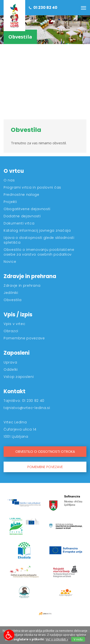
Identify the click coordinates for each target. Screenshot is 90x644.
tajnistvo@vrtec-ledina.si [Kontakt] (27, 408)
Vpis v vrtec (14, 324)
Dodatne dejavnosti (22, 216)
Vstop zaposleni (19, 377)
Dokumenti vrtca (19, 223)
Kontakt (15, 391)
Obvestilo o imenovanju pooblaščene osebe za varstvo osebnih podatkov (39, 252)
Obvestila (12, 300)
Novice (10, 262)
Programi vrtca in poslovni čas (32, 187)
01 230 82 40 (43, 8)
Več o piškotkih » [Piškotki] (57, 639)
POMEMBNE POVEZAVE (45, 467)
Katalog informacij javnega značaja (37, 230)
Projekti (10, 202)
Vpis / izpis (18, 315)
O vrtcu (14, 171)
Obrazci (11, 331)
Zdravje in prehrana (30, 276)
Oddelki (11, 370)
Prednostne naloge (21, 195)
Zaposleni (17, 353)
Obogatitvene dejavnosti (27, 209)
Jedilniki (11, 293)
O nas (9, 180)
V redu (78, 639)
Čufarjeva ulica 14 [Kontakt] (20, 429)
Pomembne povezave (24, 338)
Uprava (10, 362)
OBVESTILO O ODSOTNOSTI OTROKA (45, 452)
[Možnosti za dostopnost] (9, 635)
